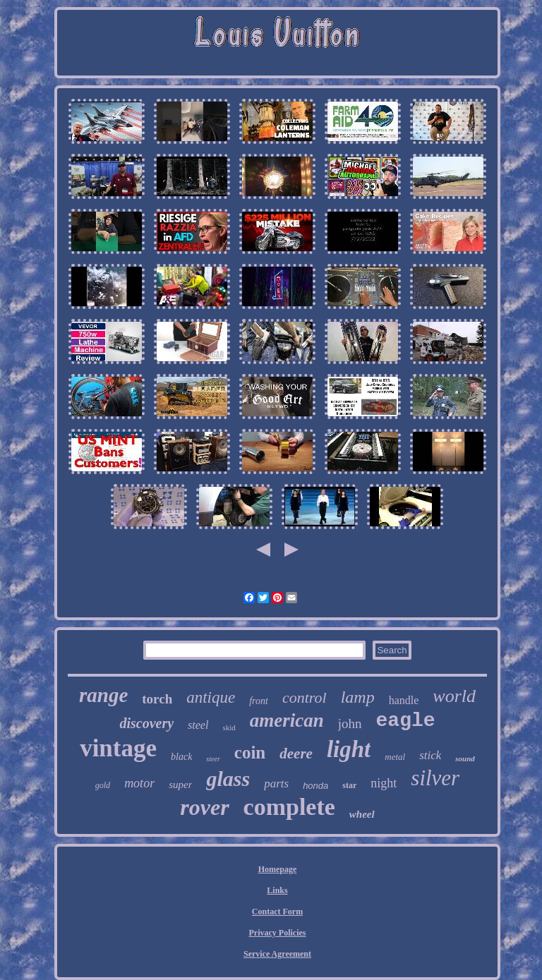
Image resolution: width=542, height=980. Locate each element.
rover (204, 807)
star (349, 785)
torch (157, 699)
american (287, 720)
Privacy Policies (278, 933)
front (259, 701)
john (350, 724)
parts (276, 784)
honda (315, 786)
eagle (406, 721)
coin (250, 752)
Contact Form (277, 912)
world (454, 696)
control (305, 697)
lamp (358, 697)
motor (139, 783)
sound (465, 758)
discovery (146, 723)
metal (395, 757)
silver (435, 778)
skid (229, 727)
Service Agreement (277, 954)
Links (277, 890)
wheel (362, 814)
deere (296, 754)
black (181, 757)
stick (430, 755)
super (180, 785)
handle (404, 700)
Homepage (278, 869)
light (349, 749)
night (384, 783)
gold (103, 785)
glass (228, 779)
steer (213, 759)
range (103, 695)
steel (198, 725)
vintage (118, 748)
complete (289, 807)
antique (211, 697)
